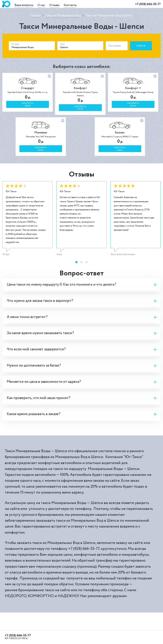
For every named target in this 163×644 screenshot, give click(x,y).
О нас (41, 5)
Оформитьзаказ (28, 105)
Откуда (15, 44)
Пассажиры (115, 46)
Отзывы (54, 5)
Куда (62, 44)
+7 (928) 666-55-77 (148, 4)
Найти (141, 46)
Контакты (70, 5)
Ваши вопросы (24, 5)
